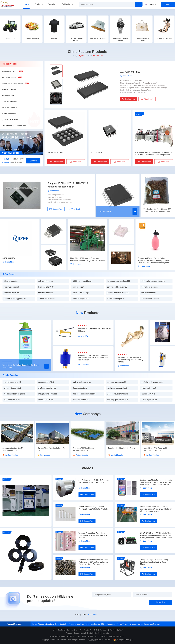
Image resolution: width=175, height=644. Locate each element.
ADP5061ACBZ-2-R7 (55, 152)
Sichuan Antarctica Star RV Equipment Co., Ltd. (13, 449)
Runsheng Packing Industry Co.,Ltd (122, 448)
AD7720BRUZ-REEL (130, 72)
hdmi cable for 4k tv (46, 287)
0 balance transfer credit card (84, 394)
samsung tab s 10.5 (46, 382)
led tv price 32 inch (9, 107)
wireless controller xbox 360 (118, 293)
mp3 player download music (152, 382)
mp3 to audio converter (82, 382)
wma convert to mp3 (12, 293)
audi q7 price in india (46, 400)
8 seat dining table (80, 388)
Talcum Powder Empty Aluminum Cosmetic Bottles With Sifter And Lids (93, 508)
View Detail (147, 99)
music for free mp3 (149, 388)
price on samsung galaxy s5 (15, 299)
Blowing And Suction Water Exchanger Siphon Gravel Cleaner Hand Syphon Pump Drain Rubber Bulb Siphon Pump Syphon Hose (154, 261)
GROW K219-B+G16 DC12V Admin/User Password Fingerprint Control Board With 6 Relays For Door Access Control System (156, 535)
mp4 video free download (117, 388)
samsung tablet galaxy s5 (117, 287)
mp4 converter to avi (12, 400)
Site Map (103, 630)
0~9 (124, 636)
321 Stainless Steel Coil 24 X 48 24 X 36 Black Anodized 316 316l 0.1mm (94, 481)
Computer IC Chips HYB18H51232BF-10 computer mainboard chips (68, 185)
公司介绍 (111, 630)
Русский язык (79, 633)
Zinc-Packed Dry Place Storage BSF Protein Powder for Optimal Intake (157, 210)
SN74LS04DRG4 (9, 258)
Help (96, 630)
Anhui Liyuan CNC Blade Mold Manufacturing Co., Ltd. (155, 449)
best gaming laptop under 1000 (14, 125)
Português (105, 633)
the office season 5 (46, 293)
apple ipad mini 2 (148, 394)
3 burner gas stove (11, 281)
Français (69, 633)
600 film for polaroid (81, 299)
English (151, 4)
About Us (79, 630)
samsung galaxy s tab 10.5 (117, 400)
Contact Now (129, 99)
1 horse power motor (46, 299)
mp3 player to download (48, 394)
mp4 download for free (47, 388)
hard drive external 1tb (13, 382)
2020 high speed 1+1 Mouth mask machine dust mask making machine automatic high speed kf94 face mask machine (154, 154)
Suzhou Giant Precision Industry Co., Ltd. (52, 449)
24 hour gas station (9, 71)
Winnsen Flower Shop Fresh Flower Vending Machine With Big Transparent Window (94, 535)
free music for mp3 (11, 287)
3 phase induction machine (118, 394)
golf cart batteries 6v (10, 119)
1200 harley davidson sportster (153, 281)
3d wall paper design (149, 287)
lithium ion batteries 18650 (12, 83)
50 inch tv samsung (10, 101)
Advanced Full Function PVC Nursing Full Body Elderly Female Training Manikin (132, 360)
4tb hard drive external (150, 299)
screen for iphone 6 (9, 113)
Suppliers (52, 4)
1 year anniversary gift (11, 89)
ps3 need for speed (46, 281)
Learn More (126, 76)
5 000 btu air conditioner (82, 281)
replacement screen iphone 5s (16, 394)
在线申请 (33, 161)
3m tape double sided (12, 388)
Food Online (93, 614)
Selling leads (67, 4)
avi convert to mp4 (9, 77)
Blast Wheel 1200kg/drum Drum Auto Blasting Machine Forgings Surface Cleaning (87, 259)
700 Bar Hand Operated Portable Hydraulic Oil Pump (94, 330)
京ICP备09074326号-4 (123, 640)
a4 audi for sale (8, 95)
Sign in (168, 4)
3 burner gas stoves (149, 400)
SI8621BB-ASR (97, 152)
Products (39, 4)
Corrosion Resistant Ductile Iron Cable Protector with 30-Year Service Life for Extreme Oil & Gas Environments (93, 562)
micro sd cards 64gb (81, 293)
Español (90, 633)
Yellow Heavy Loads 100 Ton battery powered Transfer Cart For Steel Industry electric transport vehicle (156, 509)
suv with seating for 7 (115, 299)
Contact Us (88, 630)
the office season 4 (149, 293)
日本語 (97, 633)
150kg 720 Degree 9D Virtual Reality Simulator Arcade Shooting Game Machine (154, 562)
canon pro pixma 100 (81, 400)
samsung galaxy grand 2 (117, 382)
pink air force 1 (78, 287)
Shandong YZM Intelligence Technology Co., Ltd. (84, 449)
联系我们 (120, 630)
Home (26, 4)
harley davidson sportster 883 (119, 281)
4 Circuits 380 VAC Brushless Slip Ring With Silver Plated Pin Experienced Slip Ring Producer (93, 358)
